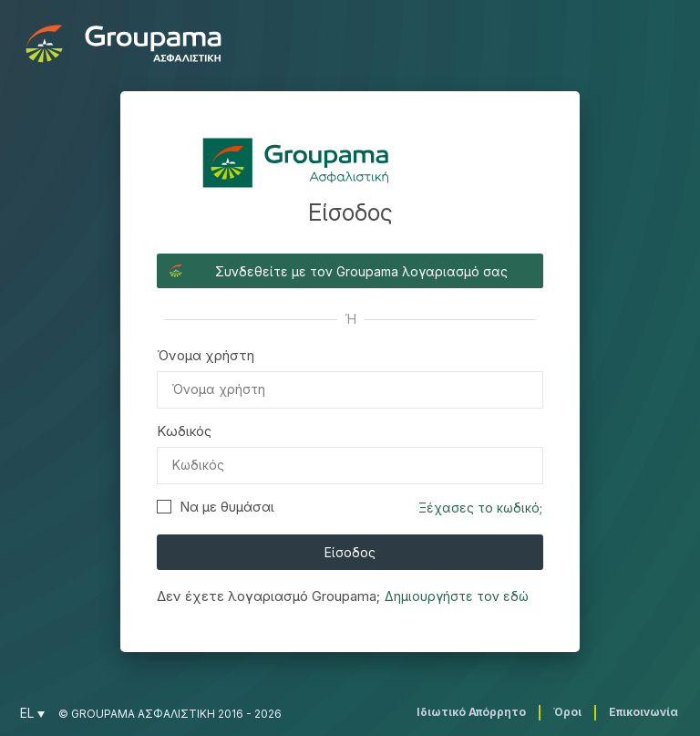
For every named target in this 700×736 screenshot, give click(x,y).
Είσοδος (350, 552)
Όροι (567, 712)
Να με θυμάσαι (216, 507)
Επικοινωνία (643, 712)
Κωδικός (184, 431)
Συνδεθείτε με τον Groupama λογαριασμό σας (361, 271)
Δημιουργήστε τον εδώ (457, 596)
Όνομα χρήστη (206, 355)
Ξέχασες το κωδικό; (480, 508)
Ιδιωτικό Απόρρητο (471, 712)
